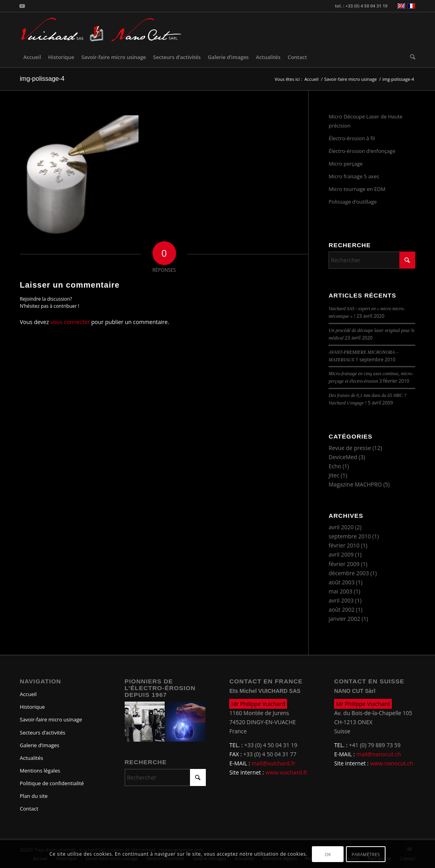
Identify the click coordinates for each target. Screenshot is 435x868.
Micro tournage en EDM (357, 189)
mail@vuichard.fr (273, 763)
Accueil (28, 694)
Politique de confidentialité (52, 783)
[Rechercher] (411, 57)
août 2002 (341, 610)
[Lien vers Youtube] (22, 6)
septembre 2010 (350, 536)
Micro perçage (346, 164)
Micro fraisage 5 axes (354, 176)
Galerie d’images (40, 745)
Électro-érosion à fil (352, 138)
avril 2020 (341, 527)
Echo (335, 466)
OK (328, 854)
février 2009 (344, 564)
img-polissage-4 (42, 79)
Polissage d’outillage (353, 202)
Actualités (31, 758)
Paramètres (366, 854)
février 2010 (344, 545)
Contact (29, 809)
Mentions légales (40, 771)
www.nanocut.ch (392, 763)
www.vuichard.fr (286, 772)
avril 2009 (341, 554)
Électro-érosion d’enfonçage (362, 151)
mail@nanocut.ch (379, 754)
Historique (32, 707)
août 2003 (341, 582)
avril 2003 (341, 600)
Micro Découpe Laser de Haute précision (366, 121)
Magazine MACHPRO (355, 484)
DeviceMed (343, 457)
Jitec (334, 475)
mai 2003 (340, 591)
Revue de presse (350, 448)
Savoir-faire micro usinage (51, 719)
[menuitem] (32, 57)
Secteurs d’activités (43, 733)
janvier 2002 (344, 619)
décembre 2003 (349, 573)
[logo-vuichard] (62, 30)
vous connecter (70, 322)
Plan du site (34, 796)
